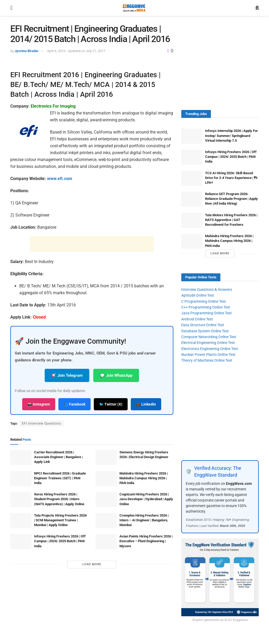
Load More (92, 564)
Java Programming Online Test (207, 313)
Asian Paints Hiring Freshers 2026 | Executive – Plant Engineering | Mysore (146, 541)
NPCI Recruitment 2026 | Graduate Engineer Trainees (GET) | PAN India (60, 478)
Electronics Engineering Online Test (210, 349)
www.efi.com (60, 179)
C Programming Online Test (204, 301)
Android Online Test (197, 319)
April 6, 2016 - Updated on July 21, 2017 (76, 51)
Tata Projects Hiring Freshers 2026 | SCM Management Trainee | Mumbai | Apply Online (60, 520)
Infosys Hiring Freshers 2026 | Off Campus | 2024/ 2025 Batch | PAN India (60, 541)
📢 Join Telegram (67, 375)
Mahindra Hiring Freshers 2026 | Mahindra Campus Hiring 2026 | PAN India (144, 478)
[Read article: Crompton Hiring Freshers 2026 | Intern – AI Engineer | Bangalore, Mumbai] (106, 521)
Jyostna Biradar (27, 51)
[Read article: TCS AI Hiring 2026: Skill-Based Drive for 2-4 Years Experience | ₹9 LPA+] (192, 178)
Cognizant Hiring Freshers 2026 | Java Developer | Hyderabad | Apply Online (146, 499)
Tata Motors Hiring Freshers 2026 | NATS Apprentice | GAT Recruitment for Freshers (231, 220)
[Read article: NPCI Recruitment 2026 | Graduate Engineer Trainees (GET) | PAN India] (21, 479)
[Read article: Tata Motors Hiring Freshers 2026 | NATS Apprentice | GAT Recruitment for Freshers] (192, 220)
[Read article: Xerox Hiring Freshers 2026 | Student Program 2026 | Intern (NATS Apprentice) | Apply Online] (21, 500)
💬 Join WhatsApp (116, 375)
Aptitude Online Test (198, 295)
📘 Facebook (75, 404)
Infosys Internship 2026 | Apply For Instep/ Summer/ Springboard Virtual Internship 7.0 (231, 135)
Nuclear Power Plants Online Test (208, 355)
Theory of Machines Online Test (207, 360)
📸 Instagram (39, 404)
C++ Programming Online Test (206, 307)
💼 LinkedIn (146, 404)
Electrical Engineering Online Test (208, 343)
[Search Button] (257, 8)
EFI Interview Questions (41, 424)
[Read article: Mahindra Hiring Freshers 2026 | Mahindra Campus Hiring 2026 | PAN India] (106, 479)
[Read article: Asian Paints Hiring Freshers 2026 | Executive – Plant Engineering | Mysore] (106, 542)
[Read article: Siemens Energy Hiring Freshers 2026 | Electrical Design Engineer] (106, 457)
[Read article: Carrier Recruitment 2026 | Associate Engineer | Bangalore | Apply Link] (21, 457)
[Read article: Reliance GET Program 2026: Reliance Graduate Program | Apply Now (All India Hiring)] (192, 199)
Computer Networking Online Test (209, 337)
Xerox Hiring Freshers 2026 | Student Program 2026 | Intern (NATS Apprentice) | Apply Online (59, 499)
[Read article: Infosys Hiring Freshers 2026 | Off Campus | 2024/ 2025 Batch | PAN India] (21, 542)
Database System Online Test (205, 331)
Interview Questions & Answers (207, 289)
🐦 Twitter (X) (111, 404)
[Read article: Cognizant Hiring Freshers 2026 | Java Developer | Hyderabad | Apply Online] (106, 500)
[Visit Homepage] (134, 8)
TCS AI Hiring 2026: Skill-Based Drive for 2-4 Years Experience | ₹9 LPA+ (231, 178)
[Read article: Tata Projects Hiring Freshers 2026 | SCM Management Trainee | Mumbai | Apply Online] (21, 521)
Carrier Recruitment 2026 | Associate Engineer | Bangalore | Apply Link (58, 457)
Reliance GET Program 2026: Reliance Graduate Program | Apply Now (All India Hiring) (231, 199)
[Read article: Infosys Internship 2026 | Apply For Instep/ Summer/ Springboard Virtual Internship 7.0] (192, 136)
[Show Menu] (11, 8)
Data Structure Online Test (203, 325)
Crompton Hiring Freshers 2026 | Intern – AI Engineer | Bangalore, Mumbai (144, 520)
